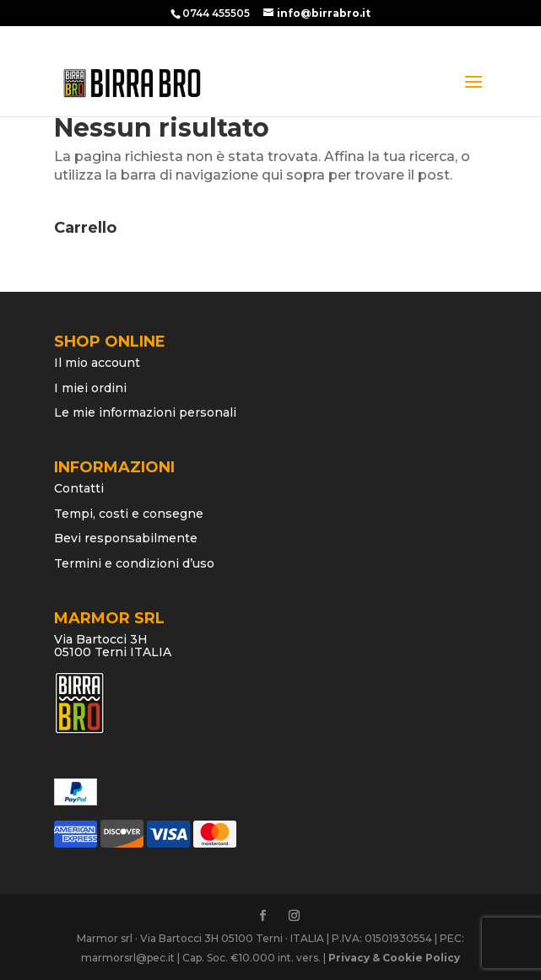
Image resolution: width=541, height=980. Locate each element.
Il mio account (97, 363)
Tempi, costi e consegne (129, 514)
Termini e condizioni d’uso (134, 563)
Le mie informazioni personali (145, 412)
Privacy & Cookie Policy (394, 958)
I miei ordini (90, 388)
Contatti (79, 488)
